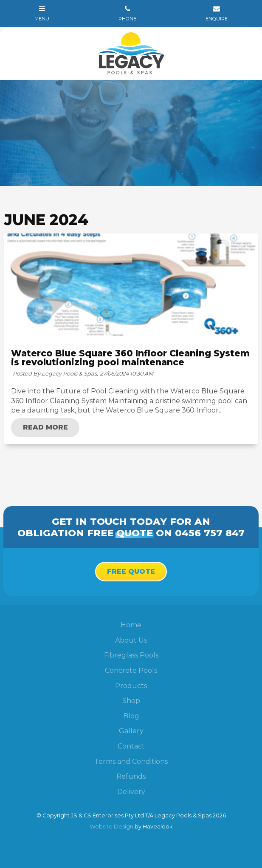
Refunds (131, 776)
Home (131, 625)
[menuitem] (131, 625)
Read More (45, 427)
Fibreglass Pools (131, 655)
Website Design (111, 827)
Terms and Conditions (131, 761)
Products (131, 686)
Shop (131, 701)
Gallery (131, 731)
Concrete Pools (131, 670)
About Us (131, 640)
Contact (131, 746)
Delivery (131, 792)
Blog (131, 716)
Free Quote (131, 571)
